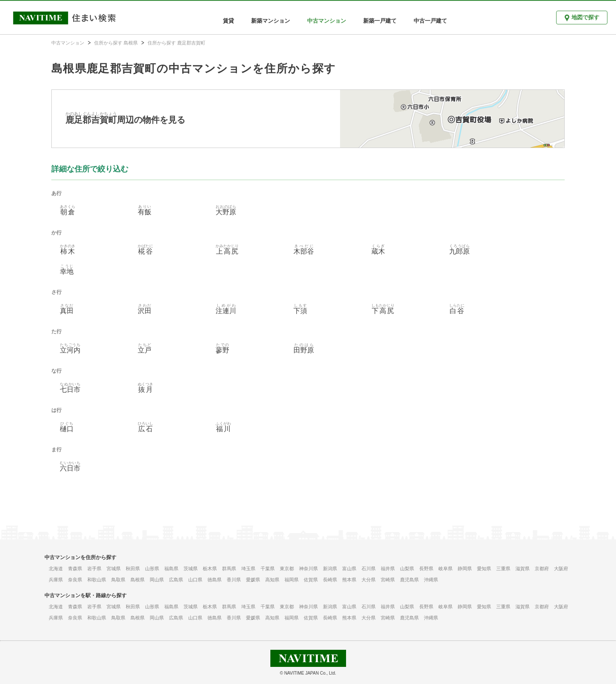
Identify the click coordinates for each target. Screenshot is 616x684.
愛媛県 (253, 580)
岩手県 (94, 569)
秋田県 (133, 569)
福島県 (171, 569)
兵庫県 (56, 580)
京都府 (542, 569)
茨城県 (191, 569)
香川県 (234, 580)
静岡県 (465, 569)
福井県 (388, 569)
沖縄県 (431, 580)
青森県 (75, 569)
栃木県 (210, 569)
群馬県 (229, 569)
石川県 (369, 569)
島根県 (138, 580)
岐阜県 (446, 569)
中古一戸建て (430, 21)
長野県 (426, 569)
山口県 (195, 580)
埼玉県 (248, 569)
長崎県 (330, 580)
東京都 (287, 569)
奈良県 (75, 580)
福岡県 (292, 580)
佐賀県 (311, 580)
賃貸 (228, 21)
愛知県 (484, 569)
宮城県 (114, 569)
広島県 (176, 580)
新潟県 (330, 569)
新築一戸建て (380, 21)
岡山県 (157, 580)
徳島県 (215, 580)
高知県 (272, 580)
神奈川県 (308, 569)
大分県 (369, 580)
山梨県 (407, 569)
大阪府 (561, 569)
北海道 (56, 569)
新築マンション (271, 21)
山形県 (152, 569)
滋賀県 (523, 569)
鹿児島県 (409, 580)
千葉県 (268, 569)
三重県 (503, 569)
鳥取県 (118, 580)
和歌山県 (97, 580)
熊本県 (349, 580)
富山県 (349, 569)
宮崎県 (388, 580)
